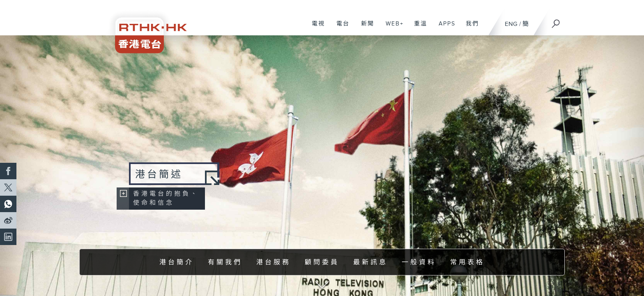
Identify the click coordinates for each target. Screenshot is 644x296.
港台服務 (274, 262)
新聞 (365, 28)
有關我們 (225, 262)
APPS (444, 28)
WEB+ (392, 28)
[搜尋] (556, 21)
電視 (315, 28)
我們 (469, 28)
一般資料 (419, 262)
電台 (340, 28)
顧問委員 (322, 262)
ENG (511, 24)
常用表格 (467, 262)
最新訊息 (370, 262)
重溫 (417, 28)
